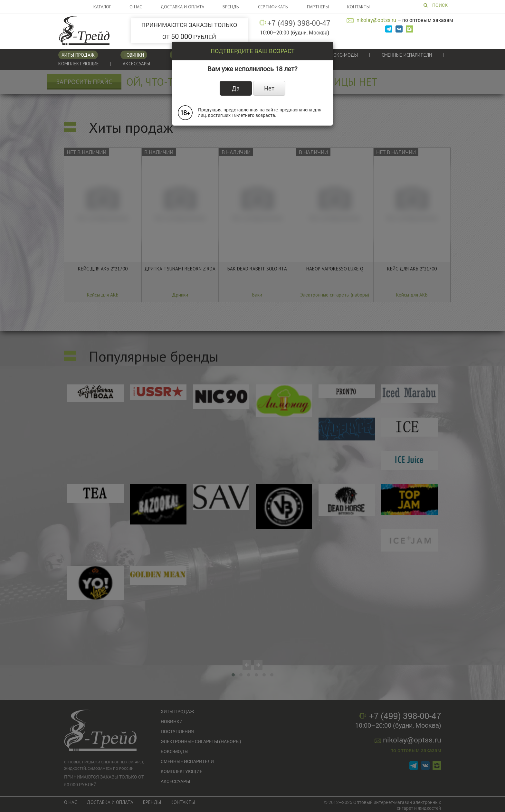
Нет (269, 88)
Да (236, 88)
